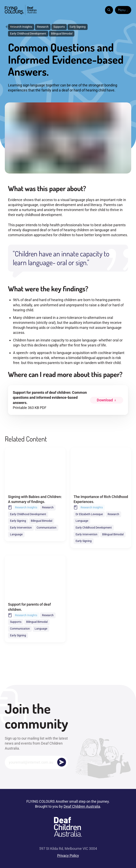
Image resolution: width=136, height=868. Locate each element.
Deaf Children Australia (82, 806)
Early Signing (78, 27)
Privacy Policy (68, 856)
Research (43, 27)
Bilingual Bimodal (62, 34)
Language (16, 534)
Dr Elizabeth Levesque (89, 514)
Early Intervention (21, 528)
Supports (59, 27)
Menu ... (123, 10)
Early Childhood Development (28, 34)
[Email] (36, 762)
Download (105, 400)
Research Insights (21, 27)
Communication (46, 528)
